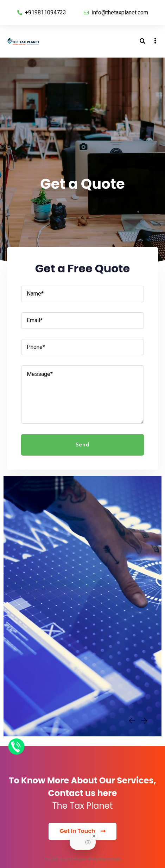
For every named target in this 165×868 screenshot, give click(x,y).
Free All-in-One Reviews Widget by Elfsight (82, 859)
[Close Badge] (94, 836)
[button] (82, 831)
